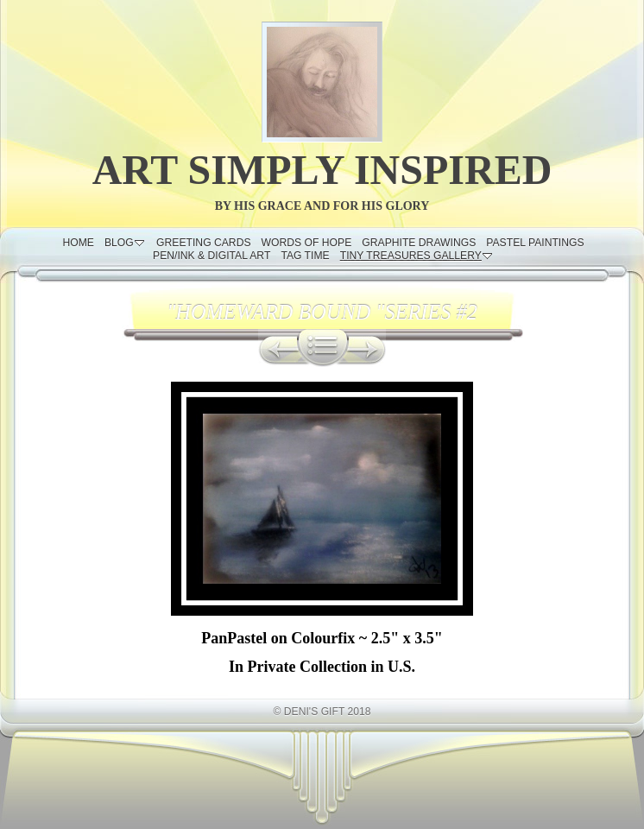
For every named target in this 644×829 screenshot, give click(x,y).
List (323, 348)
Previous (278, 348)
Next (367, 348)
